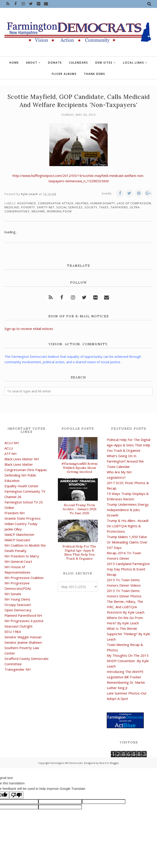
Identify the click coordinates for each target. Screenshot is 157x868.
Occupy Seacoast (18, 605)
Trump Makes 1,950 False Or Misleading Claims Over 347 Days (127, 542)
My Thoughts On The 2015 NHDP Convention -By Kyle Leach (128, 661)
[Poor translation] (16, 795)
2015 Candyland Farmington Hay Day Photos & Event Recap (128, 569)
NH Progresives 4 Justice (24, 621)
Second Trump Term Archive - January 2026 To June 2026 (80, 509)
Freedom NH (15, 513)
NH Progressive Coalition (24, 578)
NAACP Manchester (20, 534)
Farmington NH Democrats (67, 763)
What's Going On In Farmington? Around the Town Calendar (125, 461)
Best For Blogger (109, 763)
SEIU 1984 (13, 632)
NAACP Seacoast (17, 540)
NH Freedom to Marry (22, 556)
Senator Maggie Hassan (23, 637)
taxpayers (119, 207)
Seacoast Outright (19, 626)
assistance (27, 203)
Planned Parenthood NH (23, 615)
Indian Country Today (21, 524)
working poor (59, 211)
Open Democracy (18, 610)
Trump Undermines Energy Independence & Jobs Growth (128, 510)
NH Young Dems (17, 599)
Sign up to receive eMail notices (29, 329)
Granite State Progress (23, 518)
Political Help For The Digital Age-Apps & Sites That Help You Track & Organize (79, 552)
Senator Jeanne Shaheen (23, 642)
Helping (82, 203)
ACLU (9, 448)
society (91, 207)
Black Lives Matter (19, 464)
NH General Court (18, 561)
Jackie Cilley (13, 529)
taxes (104, 207)
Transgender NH (18, 669)
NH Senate (13, 594)
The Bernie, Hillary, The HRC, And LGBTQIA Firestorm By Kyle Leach (126, 607)
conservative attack (56, 203)
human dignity (103, 203)
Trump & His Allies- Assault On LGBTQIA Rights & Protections (128, 526)
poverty (28, 207)
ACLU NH (12, 443)
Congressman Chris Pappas (26, 470)
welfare (38, 211)
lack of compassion (134, 203)
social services (70, 207)
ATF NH (11, 454)
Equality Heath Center (22, 486)
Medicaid (12, 207)
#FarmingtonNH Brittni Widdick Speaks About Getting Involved (79, 468)
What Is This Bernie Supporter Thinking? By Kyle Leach (128, 634)
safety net (46, 207)
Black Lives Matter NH (22, 459)
